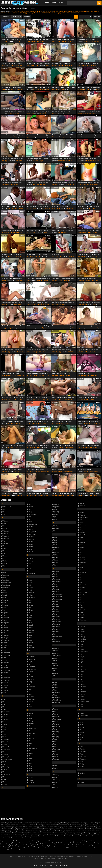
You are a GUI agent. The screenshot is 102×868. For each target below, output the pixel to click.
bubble (5, 683)
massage (57, 589)
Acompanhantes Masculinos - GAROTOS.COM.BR (13, 374)
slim (81, 552)
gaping (31, 662)
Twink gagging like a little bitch (36, 469)
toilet (82, 672)
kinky (56, 526)
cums (5, 769)
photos (57, 724)
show (85, 41)
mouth (59, 208)
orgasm (57, 692)
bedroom (6, 605)
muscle (57, 639)
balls (12, 399)
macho (56, 572)
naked (65, 280)
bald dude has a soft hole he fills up (12, 87)
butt (4, 693)
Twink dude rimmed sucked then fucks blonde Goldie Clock (38, 302)
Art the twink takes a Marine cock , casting (38, 87)
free (30, 623)
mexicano (57, 622)
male (65, 13)
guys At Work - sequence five (61, 111)
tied (81, 659)
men (56, 614)
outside (57, 702)
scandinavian (84, 517)
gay (13, 11)
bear (85, 65)
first (42, 280)
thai (81, 644)
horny (31, 753)
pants (56, 709)
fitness (31, 607)
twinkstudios (84, 702)
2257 (58, 865)
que (56, 766)
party (56, 714)
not (55, 668)
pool (56, 739)
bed (4, 603)
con (4, 752)
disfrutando (33, 524)
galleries (32, 657)
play (56, 734)
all (4, 526)
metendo (57, 617)
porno (43, 137)
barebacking (7, 585)
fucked (88, 137)
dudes (31, 552)
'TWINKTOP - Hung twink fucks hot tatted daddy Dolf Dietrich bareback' (89, 397)
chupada (6, 727)
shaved (7, 185)
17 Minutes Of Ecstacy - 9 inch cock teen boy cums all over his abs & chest (38, 397)
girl (30, 684)
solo (11, 13)
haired (31, 713)
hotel (31, 758)
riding (93, 280)
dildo (30, 522)
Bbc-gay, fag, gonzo (58, 469)
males (56, 577)
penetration (16, 65)
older (56, 687)
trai (81, 679)
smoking (83, 557)
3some (5, 512)
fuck (49, 13)
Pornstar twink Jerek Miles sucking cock (13, 111)
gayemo (31, 672)
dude (3, 89)
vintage (82, 735)
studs (82, 602)
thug (82, 654)
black (35, 13)
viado (82, 725)
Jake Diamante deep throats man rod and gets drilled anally (89, 445)
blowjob (41, 11)
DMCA (41, 865)
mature (57, 607)
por (55, 742)
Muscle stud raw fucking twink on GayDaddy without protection (13, 397)
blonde (63, 65)
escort (31, 568)
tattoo (45, 13)
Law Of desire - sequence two (87, 278)
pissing (57, 732)
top (81, 674)
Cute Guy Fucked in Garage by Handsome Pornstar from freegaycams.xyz (89, 135)
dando (31, 507)
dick (21, 13)
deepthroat (70, 495)
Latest (53, 3)
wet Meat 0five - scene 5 (85, 374)
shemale (83, 535)
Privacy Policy (64, 865)
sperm (82, 575)
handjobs (32, 723)
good (30, 692)
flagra (31, 610)
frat (30, 620)
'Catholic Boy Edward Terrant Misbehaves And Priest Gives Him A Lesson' (89, 87)
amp (5, 546)
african (10, 256)
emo (37, 423)
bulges (5, 690)
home (31, 746)
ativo (5, 566)
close (5, 732)
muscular (33, 376)
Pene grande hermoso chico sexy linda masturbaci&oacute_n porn (89, 63)
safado (82, 512)
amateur (32, 11)
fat (30, 585)
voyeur (82, 740)
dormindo (32, 537)
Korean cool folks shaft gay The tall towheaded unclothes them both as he (89, 493)
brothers (6, 675)
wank (82, 746)
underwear (84, 716)
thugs (82, 657)
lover (56, 565)
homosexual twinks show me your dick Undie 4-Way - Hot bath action (89, 39)
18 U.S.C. (52, 865)
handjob (7, 13)
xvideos (26, 11)
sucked (82, 610)
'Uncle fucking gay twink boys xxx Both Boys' (38, 493)
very (81, 722)
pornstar (57, 749)
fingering (32, 597)
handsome (32, 728)
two (87, 280)
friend (31, 628)
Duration (27, 17)
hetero (54, 208)
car (43, 208)
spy (81, 577)
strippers (83, 590)
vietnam (83, 732)
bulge (5, 688)
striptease (83, 592)
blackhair (6, 618)
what (82, 761)
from (30, 635)
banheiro (6, 575)
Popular (46, 3)
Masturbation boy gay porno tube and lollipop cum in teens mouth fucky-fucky (89, 230)
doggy (31, 529)
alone (5, 528)
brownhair (6, 678)
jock (69, 161)
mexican (57, 619)
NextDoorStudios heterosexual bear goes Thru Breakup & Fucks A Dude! (38, 183)
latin (56, 540)
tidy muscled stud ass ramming (62, 350)
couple (5, 754)
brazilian (6, 663)
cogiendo (6, 739)
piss (56, 729)
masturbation (63, 11)
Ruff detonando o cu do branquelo (12, 493)
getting (31, 679)
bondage (6, 640)
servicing (83, 525)
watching (83, 751)
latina (56, 542)
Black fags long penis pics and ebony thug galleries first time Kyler (64, 445)
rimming (57, 780)
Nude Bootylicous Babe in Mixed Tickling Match (13, 230)
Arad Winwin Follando (59, 254)
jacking (29, 423)
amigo (5, 541)
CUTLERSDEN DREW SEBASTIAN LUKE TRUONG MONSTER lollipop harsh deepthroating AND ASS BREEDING (64, 493)
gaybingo (47, 11)
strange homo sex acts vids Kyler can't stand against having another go (38, 63)
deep (88, 447)
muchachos (58, 637)
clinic (5, 729)
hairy (30, 716)
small (82, 555)
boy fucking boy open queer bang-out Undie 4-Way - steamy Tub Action (64, 87)
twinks (93, 11)
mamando (58, 582)
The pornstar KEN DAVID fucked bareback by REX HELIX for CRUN (89, 206)
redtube (72, 13)
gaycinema (32, 669)
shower (82, 542)
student (82, 600)
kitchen (57, 531)
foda (30, 615)
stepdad (83, 585)
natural (57, 653)
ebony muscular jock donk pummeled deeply (13, 206)
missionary (58, 624)
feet (14, 232)
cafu (4, 699)
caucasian (6, 712)
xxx (38, 495)
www (95, 304)
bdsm (5, 593)
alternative (7, 531)
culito (5, 762)
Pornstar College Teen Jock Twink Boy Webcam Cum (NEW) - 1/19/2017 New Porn (64, 159)
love (56, 562)
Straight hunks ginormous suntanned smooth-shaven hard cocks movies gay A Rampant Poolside (38, 159)
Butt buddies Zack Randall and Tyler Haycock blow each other (64, 135)
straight (82, 587)
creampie (30, 41)
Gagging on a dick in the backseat (12, 278)
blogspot (6, 623)
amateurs (39, 89)
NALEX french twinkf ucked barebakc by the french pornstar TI (13, 421)
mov (56, 634)
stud (57, 352)
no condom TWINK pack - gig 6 (61, 374)
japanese (57, 507)
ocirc (56, 682)
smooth (82, 560)
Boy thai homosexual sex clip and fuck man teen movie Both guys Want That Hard (64, 302)
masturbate (58, 594)
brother (6, 673)
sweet (82, 617)
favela (31, 587)
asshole (6, 561)
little (45, 471)
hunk (18, 13)
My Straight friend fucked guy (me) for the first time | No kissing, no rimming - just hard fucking (64, 397)
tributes (83, 687)
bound (5, 648)
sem (81, 522)
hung (30, 763)
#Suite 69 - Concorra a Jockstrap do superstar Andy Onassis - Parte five (89, 254)
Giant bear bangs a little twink (87, 159)
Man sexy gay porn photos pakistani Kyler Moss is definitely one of (38, 254)
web (81, 754)
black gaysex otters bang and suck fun (13, 254)
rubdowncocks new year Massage (12, 469)
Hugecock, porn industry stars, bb (12, 63)
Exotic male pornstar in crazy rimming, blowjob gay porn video (64, 421)
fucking (46, 280)
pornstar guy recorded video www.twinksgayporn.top (89, 302)
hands (31, 726)
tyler (73, 185)
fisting (31, 605)
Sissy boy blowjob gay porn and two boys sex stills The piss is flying (38, 230)
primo (56, 757)
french (13, 423)
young (97, 11)
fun (30, 650)
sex (51, 11)
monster (60, 495)
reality (57, 775)
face (30, 580)
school (82, 520)
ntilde (56, 673)
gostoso (32, 697)
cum (80, 11)
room (56, 787)
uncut (29, 65)
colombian (7, 742)
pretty (56, 754)
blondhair (6, 630)
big (16, 11)
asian (79, 185)
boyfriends (7, 655)
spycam (82, 580)
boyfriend (6, 653)
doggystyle (33, 532)
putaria (57, 759)
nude (56, 676)
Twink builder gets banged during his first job (38, 278)
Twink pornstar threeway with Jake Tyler (64, 183)
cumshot (85, 11)
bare (5, 578)
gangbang (32, 659)
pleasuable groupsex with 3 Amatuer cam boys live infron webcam (64, 230)
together (83, 669)
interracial (36, 41)
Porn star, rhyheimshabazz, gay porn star (13, 159)
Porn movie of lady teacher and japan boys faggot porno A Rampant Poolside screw (38, 135)
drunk (31, 547)
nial (55, 661)
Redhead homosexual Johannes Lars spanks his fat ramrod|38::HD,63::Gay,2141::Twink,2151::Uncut (89, 326)
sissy (31, 232)
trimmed (61, 89)
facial (38, 280)
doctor (31, 527)
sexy (81, 530)
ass (89, 11)
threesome (84, 652)
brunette (89, 65)
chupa (5, 724)
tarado (82, 627)
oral (28, 208)
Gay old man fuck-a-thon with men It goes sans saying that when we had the (13, 39)
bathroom (6, 588)
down (31, 544)
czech (5, 784)
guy (61, 13)
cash (5, 709)
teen (14, 13)
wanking (83, 749)
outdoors (90, 41)
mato (56, 604)
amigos (6, 543)
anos (5, 551)
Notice (46, 865)
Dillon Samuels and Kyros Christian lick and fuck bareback (13, 445)
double (4, 65)
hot (42, 13)
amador (6, 533)
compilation (7, 749)
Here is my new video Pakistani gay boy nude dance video (89, 183)
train (82, 682)
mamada (57, 579)
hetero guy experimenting (60, 206)
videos (76, 11)
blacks (5, 620)
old (15, 137)
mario (56, 587)
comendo (6, 747)
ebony (15, 208)
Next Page (97, 17)
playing (57, 737)
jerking (56, 512)
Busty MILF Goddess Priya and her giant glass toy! (13, 302)
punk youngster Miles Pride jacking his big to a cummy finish (38, 421)
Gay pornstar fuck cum (85, 469)
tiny (81, 664)
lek (55, 550)
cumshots (6, 774)
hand (30, 718)
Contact (36, 865)
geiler (31, 677)
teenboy (83, 639)
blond (5, 625)
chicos (5, 722)
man (39, 13)
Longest (61, 3)
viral (81, 737)
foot (30, 618)
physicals (57, 727)
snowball (83, 562)
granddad (32, 699)
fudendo (32, 648)
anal (37, 11)
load (56, 557)
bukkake (6, 685)
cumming (6, 767)
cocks (39, 161)
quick (56, 768)
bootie (5, 643)
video (41, 352)
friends (31, 633)
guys (30, 707)
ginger (31, 682)
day (30, 509)
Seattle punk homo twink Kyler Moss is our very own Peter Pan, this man (89, 111)
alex (4, 523)
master (57, 592)
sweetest (83, 620)
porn (2, 13)
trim (81, 689)
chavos (5, 719)
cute (66, 41)
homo (38, 65)
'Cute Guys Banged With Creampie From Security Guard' (38, 39)
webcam (83, 756)
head (30, 736)
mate (56, 602)
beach (5, 595)
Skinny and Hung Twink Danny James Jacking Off (38, 445)
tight (82, 662)
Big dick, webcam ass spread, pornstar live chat (13, 350)
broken (5, 668)
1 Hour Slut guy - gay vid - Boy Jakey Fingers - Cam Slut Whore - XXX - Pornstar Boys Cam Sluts (13, 135)
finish (30, 600)
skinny (92, 495)
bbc (66, 471)
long (72, 447)
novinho (11, 376)
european (32, 573)
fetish (77, 13)
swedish (83, 615)
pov (28, 376)
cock (22, 11)
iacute (31, 777)
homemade (71, 208)
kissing (6, 41)
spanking (83, 572)
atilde (5, 563)
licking (95, 65)
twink (19, 11)
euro (66, 376)
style (81, 605)
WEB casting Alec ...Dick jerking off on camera (64, 63)
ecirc (30, 563)
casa (5, 707)
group (69, 185)
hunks (35, 161)
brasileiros (81, 352)
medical (57, 612)
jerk (55, 509)
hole (30, 743)
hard (30, 731)
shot (81, 537)
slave (82, 550)
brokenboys (7, 670)
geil (30, 674)
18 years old (7, 507)
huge (79, 304)
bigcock (6, 613)
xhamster (56, 11)
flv (30, 613)
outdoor (57, 697)
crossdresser (60, 41)
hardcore (53, 13)
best (5, 608)
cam (20, 137)
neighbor (57, 656)
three (82, 649)
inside (31, 780)
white (82, 764)
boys (58, 13)
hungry (31, 766)
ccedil (5, 717)
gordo (31, 694)
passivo (57, 717)
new (3, 471)
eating (31, 558)
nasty (56, 651)
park (56, 712)
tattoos (83, 632)
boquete (6, 645)
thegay (25, 13)
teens (82, 642)
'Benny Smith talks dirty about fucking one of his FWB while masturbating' (38, 374)
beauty (5, 600)
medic (56, 609)
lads (56, 537)
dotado (87, 352)
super (82, 612)
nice (56, 663)
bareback (71, 11)
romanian (58, 785)
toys (68, 13)
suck (21, 256)
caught (5, 714)
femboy (70, 41)
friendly (31, 630)
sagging (82, 515)
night (56, 666)
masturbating (59, 597)
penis (56, 721)
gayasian (32, 667)
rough (92, 471)
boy (32, 13)
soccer (82, 565)
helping (31, 738)
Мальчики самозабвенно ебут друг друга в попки (64, 326)
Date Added (6, 17)
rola (56, 782)
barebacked (7, 583)
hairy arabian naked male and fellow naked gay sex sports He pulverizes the (38, 111)
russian (82, 506)
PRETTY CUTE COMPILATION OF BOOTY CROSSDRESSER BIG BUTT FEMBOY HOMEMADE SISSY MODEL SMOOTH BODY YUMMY (64, 39)
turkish (82, 694)
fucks (37, 185)
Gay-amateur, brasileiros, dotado (88, 350)
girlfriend (32, 687)
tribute (82, 684)
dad (29, 13)
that (19, 41)
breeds (6, 665)
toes (82, 667)
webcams (83, 759)
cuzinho (6, 782)
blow (54, 137)
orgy (95, 41)
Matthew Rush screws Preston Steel (12, 326)
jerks (56, 514)
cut (2, 41)
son (81, 570)
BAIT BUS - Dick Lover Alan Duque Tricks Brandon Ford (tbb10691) (38, 206)
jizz (55, 517)
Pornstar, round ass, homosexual (12, 183)
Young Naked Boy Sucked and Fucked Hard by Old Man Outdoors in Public (64, 278)
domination (43, 41)
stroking (83, 595)
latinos (57, 547)
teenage (83, 637)
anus (5, 553)
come (5, 744)
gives (98, 89)
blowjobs (6, 638)
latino (56, 545)
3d (4, 509)
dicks (30, 519)
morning (57, 629)
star (17, 161)
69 (78, 89)
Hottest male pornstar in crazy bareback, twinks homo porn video (38, 350)
